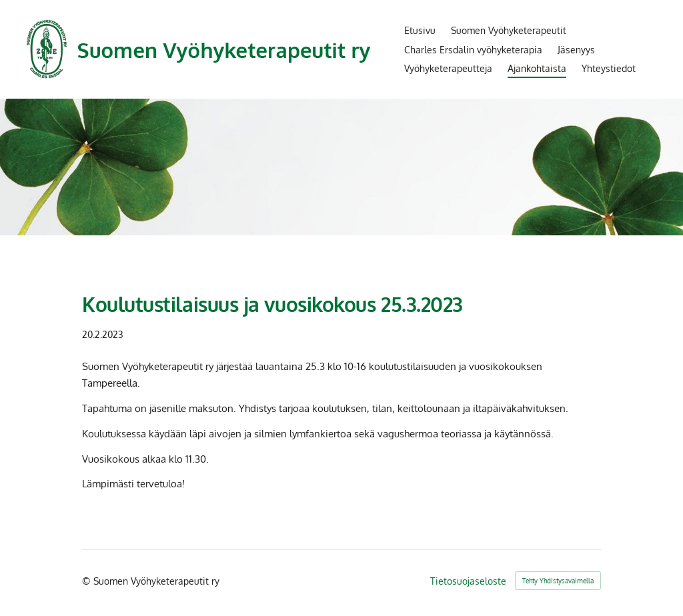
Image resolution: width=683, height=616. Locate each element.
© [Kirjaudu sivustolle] (88, 581)
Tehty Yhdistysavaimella (558, 581)
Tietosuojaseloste (468, 581)
